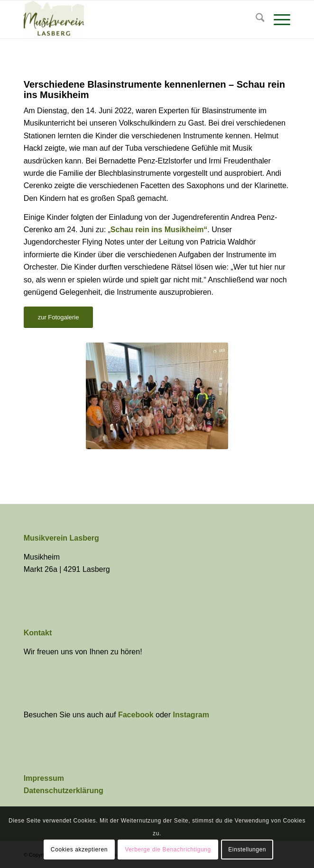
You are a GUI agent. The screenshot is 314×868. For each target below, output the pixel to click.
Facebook (137, 715)
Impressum (44, 778)
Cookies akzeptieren (79, 850)
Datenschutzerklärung (64, 791)
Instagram (191, 715)
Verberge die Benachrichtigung (168, 850)
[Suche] (255, 19)
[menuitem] (255, 19)
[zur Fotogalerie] (59, 317)
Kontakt (38, 633)
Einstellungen (247, 850)
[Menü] (277, 19)
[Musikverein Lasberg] (130, 19)
